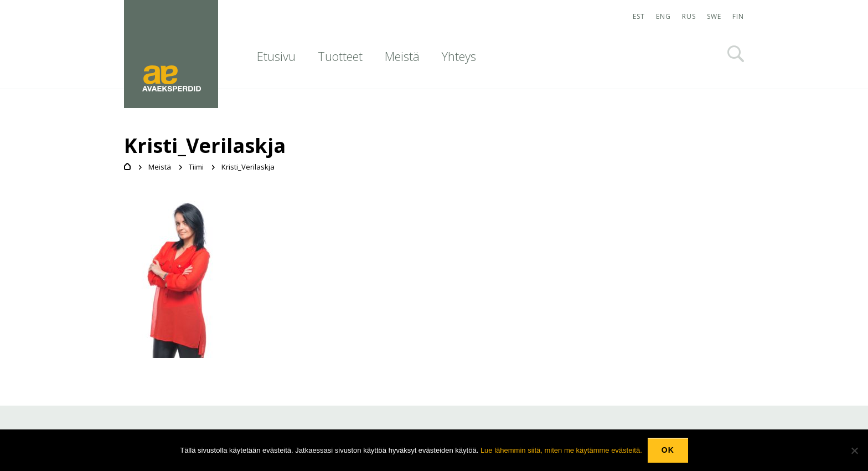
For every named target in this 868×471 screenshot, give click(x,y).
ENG (663, 16)
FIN (738, 16)
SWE (714, 16)
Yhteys (459, 56)
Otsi (736, 54)
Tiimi (196, 167)
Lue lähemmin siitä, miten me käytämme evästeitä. (561, 450)
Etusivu (276, 56)
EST (639, 16)
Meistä (402, 56)
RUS (689, 16)
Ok (668, 450)
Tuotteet (340, 56)
